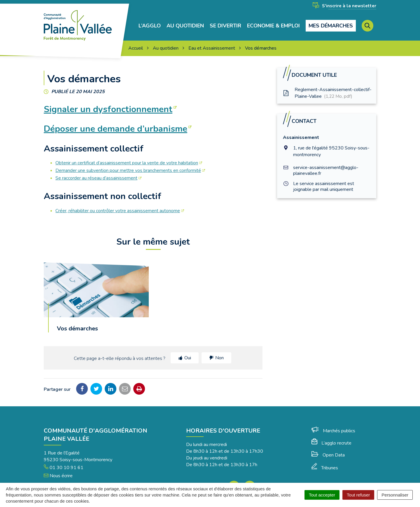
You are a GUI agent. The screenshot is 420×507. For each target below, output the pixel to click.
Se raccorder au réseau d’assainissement (96, 171)
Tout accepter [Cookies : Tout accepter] (322, 495)
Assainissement (301, 131)
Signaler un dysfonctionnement (108, 103)
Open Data (328, 448)
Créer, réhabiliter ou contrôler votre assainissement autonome (118, 204)
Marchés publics (333, 424)
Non (219, 351)
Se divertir (225, 22)
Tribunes (325, 461)
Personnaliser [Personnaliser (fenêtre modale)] (395, 495)
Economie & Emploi (273, 22)
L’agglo (150, 22)
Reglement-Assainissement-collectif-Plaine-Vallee (327, 86)
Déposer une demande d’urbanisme (116, 122)
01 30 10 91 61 (64, 461)
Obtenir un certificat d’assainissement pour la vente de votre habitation (127, 156)
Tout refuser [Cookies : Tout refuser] (358, 495)
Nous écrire (58, 469)
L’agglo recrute (331, 436)
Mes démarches (331, 22)
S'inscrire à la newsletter (344, 6)
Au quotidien (185, 22)
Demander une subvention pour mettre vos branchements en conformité (128, 164)
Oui (188, 351)
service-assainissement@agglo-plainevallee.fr (326, 164)
